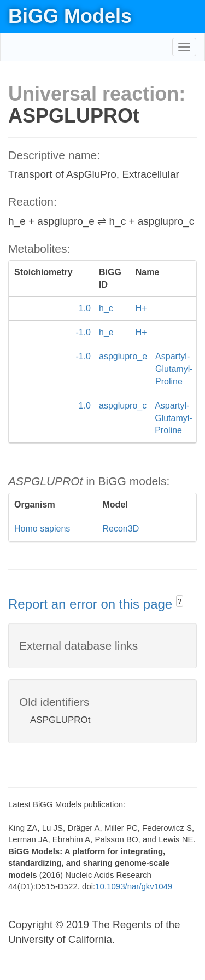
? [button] (180, 602)
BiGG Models (70, 16)
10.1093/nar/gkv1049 (134, 886)
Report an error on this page (92, 604)
